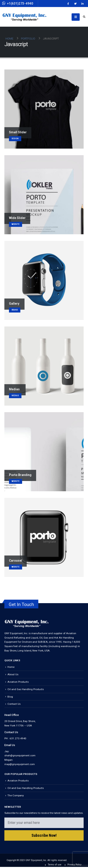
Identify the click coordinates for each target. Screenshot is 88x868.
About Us (13, 674)
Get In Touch (21, 604)
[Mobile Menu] (76, 17)
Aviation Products (18, 682)
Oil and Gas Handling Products (26, 689)
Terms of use (55, 865)
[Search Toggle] (84, 17)
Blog (10, 697)
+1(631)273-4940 (18, 3)
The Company (16, 795)
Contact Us (14, 704)
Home (11, 667)
